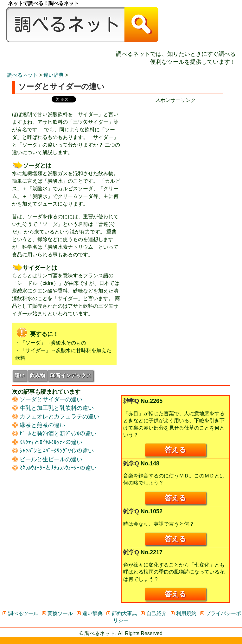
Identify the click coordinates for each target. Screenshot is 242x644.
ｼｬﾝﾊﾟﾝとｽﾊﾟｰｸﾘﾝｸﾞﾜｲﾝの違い (53, 451)
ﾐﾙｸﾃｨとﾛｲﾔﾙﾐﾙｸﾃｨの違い (47, 442)
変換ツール (57, 613)
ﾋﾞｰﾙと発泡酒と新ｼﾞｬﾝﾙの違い (54, 434)
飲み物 (37, 375)
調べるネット (22, 75)
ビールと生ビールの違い (47, 459)
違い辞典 (54, 75)
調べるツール (20, 613)
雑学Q (131, 401)
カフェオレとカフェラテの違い (56, 417)
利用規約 (183, 613)
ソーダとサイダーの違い (47, 399)
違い (20, 375)
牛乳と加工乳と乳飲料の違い (53, 408)
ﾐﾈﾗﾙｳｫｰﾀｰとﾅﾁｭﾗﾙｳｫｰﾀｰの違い (54, 468)
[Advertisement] (175, 148)
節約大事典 (121, 613)
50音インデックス (71, 375)
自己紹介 (153, 613)
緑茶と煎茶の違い (39, 425)
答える (175, 450)
